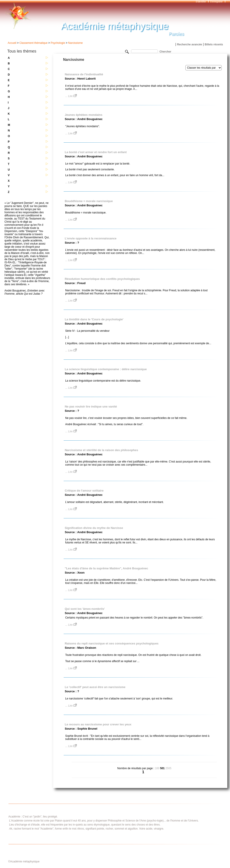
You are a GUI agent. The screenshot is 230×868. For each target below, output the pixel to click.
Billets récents (214, 44)
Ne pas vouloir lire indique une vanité (91, 407)
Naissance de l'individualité (84, 74)
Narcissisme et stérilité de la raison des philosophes (101, 450)
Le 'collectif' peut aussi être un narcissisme (95, 687)
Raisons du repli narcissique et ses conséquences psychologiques (112, 643)
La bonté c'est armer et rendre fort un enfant (96, 152)
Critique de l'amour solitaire (84, 491)
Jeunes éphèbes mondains (84, 115)
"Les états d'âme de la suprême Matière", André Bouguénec (107, 568)
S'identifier (201, 2)
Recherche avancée (190, 44)
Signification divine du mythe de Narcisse (94, 528)
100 (157, 768)
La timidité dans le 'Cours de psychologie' (94, 319)
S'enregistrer (216, 2)
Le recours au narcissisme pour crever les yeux (98, 724)
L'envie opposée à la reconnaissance (91, 238)
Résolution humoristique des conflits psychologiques (102, 279)
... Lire (71, 96)
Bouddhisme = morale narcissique (89, 201)
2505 (168, 768)
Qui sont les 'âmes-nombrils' (85, 609)
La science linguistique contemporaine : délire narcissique (106, 369)
